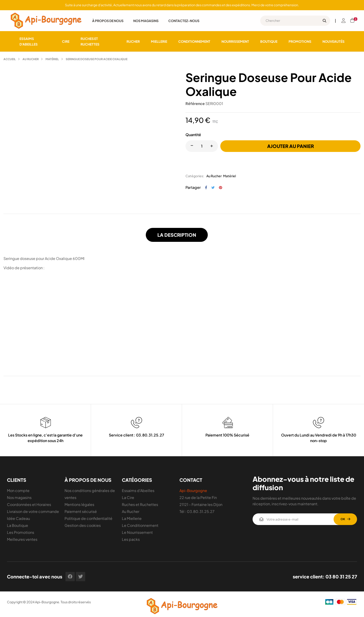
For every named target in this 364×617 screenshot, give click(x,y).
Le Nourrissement (137, 532)
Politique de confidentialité (88, 518)
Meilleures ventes (22, 539)
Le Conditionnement (140, 525)
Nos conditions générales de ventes (90, 494)
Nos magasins (19, 497)
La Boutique (18, 525)
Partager (206, 187)
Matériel (229, 176)
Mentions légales (79, 504)
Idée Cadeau (18, 518)
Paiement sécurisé (81, 511)
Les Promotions (21, 532)
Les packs (131, 539)
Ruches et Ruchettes (140, 504)
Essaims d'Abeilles (138, 491)
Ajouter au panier (291, 146)
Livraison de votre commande (33, 511)
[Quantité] (202, 146)
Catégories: (195, 176)
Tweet (213, 187)
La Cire (128, 497)
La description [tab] (177, 235)
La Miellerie (132, 518)
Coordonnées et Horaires (29, 504)
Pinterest (221, 187)
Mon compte (18, 491)
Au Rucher (214, 176)
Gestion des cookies (83, 525)
